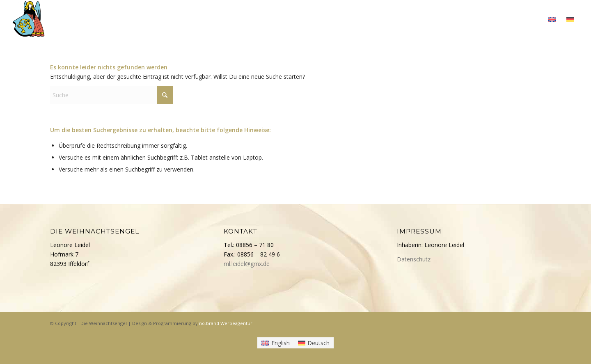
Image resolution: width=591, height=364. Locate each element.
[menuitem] (355, 18)
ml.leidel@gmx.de (247, 264)
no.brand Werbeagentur (226, 323)
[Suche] (112, 95)
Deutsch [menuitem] (318, 343)
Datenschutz (414, 259)
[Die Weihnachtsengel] (29, 18)
